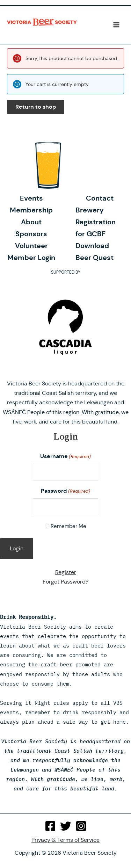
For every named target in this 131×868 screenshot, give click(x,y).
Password (65, 491)
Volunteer (31, 246)
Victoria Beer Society (42, 25)
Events (31, 198)
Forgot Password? (65, 582)
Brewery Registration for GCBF (96, 222)
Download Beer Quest (94, 252)
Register (66, 572)
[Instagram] (81, 826)
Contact (100, 198)
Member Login (31, 258)
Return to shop (36, 107)
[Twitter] (66, 826)
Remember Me (68, 526)
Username (65, 457)
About (31, 222)
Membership (31, 210)
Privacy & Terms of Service (65, 840)
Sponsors (31, 234)
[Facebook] (50, 826)
